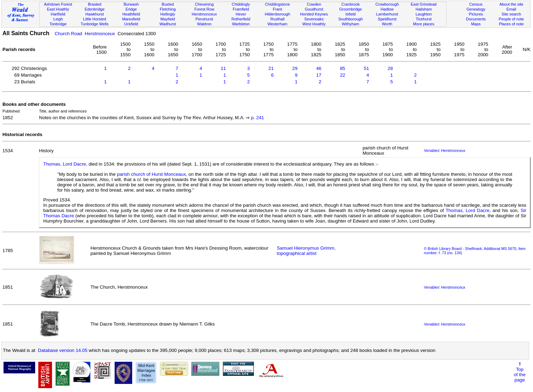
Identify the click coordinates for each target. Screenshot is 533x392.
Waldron (204, 24)
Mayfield (168, 19)
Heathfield (131, 14)
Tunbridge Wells (95, 24)
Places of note (511, 24)
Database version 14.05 (63, 350)
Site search (512, 14)
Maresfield (131, 19)
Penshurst (204, 19)
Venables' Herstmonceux (445, 150)
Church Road (68, 34)
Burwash (131, 4)
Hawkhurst (95, 14)
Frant (277, 9)
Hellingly (168, 14)
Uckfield (131, 24)
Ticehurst (423, 19)
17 (319, 75)
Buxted (168, 4)
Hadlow (387, 9)
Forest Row (204, 9)
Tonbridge (58, 24)
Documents (476, 19)
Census (476, 4)
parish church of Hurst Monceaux (152, 174)
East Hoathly (58, 9)
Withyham (350, 24)
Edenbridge (95, 9)
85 (343, 68)
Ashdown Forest (58, 4)
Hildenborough (277, 14)
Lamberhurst (387, 14)
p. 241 (258, 118)
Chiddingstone (278, 4)
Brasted (95, 4)
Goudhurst (314, 9)
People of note (512, 19)
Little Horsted (94, 19)
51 (367, 68)
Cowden (314, 4)
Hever (241, 14)
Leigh (58, 19)
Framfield (241, 9)
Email (512, 9)
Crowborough (387, 4)
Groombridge (351, 9)
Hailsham (424, 9)
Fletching (168, 9)
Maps (476, 24)
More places (424, 24)
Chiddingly (241, 4)
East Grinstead (423, 4)
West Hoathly (314, 24)
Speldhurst (387, 19)
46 (319, 68)
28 (390, 68)
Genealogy (476, 9)
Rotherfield (241, 19)
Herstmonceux (204, 14)
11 (223, 68)
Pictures (476, 14)
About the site (511, 4)
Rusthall (277, 19)
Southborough (351, 19)
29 (295, 68)
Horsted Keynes (314, 14)
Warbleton (241, 24)
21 (271, 68)
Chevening (204, 4)
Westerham (278, 24)
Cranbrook (351, 4)
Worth (387, 24)
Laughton (424, 14)
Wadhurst (168, 24)
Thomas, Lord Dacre (65, 164)
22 (343, 75)
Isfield (351, 14)
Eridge (131, 9)
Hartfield (58, 14)
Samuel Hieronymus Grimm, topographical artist (306, 251)
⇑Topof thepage (519, 372)
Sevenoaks (314, 19)
